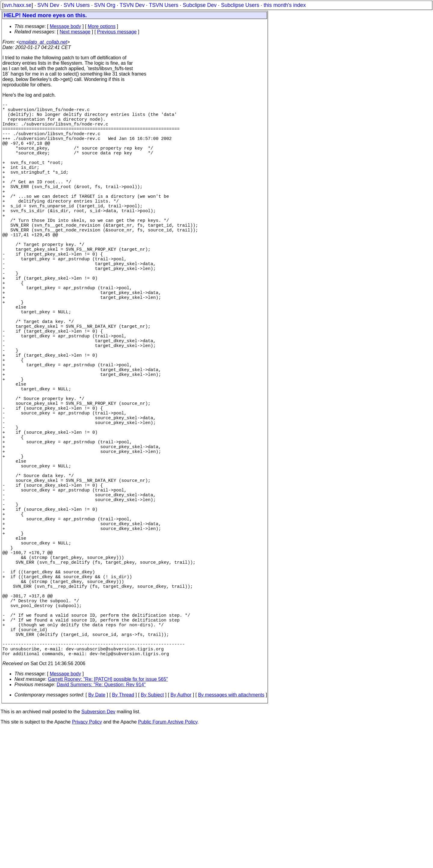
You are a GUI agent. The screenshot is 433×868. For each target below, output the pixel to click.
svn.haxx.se (18, 5)
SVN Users (77, 5)
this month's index (285, 5)
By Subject (152, 833)
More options (102, 26)
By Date (97, 833)
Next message (75, 32)
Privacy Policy (87, 860)
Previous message (117, 32)
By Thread (123, 833)
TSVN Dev (132, 5)
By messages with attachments (231, 833)
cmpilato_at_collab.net (43, 42)
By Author (181, 833)
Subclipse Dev (200, 5)
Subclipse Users (240, 5)
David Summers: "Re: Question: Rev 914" (101, 823)
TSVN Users (164, 5)
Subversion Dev (98, 850)
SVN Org (105, 5)
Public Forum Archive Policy (168, 860)
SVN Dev (48, 5)
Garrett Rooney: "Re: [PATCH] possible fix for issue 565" (108, 818)
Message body (65, 26)
